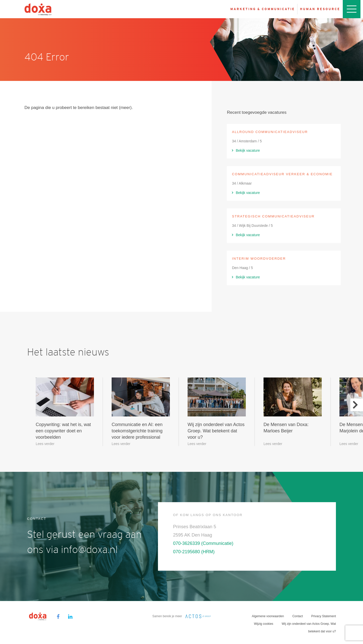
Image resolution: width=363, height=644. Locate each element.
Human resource (320, 9)
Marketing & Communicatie (263, 9)
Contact (298, 616)
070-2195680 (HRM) (194, 552)
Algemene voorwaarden (268, 616)
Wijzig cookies (264, 624)
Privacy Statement (324, 616)
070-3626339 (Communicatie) (203, 543)
